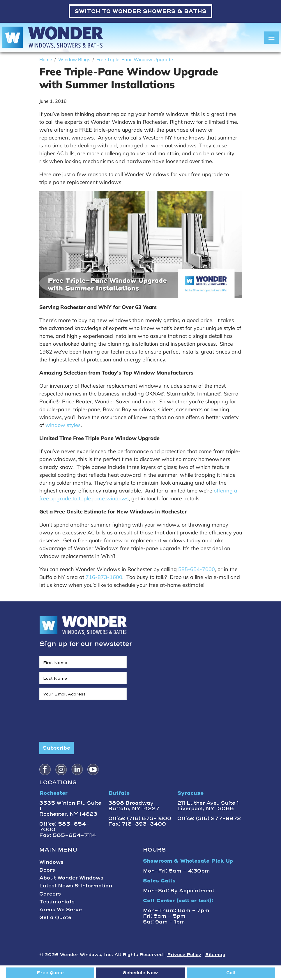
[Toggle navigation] (271, 38)
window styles (63, 425)
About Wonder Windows (71, 878)
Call (231, 973)
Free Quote (50, 973)
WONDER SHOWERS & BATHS (140, 11)
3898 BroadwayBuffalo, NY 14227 (134, 806)
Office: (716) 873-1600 (140, 818)
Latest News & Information (76, 886)
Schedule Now (140, 973)
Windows (51, 862)
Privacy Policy (184, 955)
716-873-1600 (104, 577)
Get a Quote (55, 917)
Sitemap (215, 955)
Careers (50, 894)
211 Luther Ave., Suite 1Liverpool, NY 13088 (208, 806)
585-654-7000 (197, 569)
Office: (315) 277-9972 (209, 818)
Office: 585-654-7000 (64, 827)
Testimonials (57, 902)
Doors (47, 870)
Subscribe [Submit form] (56, 748)
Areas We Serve (61, 910)
